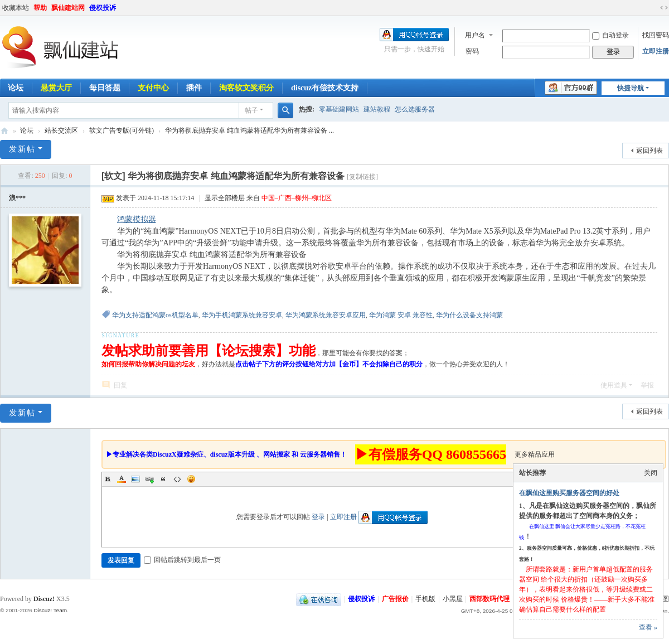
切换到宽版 (664, 8)
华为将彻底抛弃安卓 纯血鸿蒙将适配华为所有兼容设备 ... (249, 130)
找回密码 (656, 35)
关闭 (651, 473)
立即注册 (656, 51)
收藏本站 (16, 8)
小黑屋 (453, 599)
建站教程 (377, 109)
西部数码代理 (489, 599)
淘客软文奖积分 (246, 88)
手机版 (425, 599)
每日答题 (105, 88)
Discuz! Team (50, 610)
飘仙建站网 (68, 8)
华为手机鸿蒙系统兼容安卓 (242, 315)
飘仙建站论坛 (4, 131)
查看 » (648, 627)
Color (122, 479)
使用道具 (614, 385)
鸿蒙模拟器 (137, 219)
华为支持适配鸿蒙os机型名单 (155, 315)
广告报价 (395, 599)
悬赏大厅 (56, 88)
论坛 (27, 130)
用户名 (475, 35)
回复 (120, 385)
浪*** (17, 198)
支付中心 (153, 88)
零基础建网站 (339, 109)
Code (177, 479)
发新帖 (22, 149)
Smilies (191, 479)
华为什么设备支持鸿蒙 (469, 315)
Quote (163, 479)
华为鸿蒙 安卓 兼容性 (401, 315)
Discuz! (44, 599)
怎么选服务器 (415, 109)
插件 (194, 88)
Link (149, 479)
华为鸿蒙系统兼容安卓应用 (326, 315)
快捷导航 (631, 88)
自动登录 (610, 35)
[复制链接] (362, 177)
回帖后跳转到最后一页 (182, 560)
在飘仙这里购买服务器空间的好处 (569, 493)
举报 (647, 385)
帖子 (251, 110)
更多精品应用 (535, 454)
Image (135, 479)
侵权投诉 (103, 8)
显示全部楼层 (225, 198)
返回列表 (649, 151)
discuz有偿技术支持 (325, 88)
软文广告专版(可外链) (122, 130)
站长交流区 (61, 130)
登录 (318, 517)
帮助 (40, 8)
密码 (472, 51)
